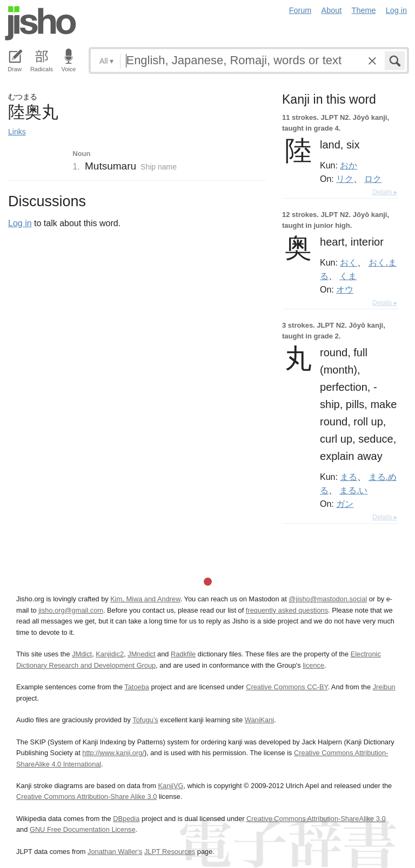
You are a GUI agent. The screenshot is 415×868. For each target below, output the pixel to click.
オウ (345, 289)
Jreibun (384, 687)
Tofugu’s (145, 720)
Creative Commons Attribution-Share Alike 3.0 (86, 796)
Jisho (41, 23)
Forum (300, 10)
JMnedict (141, 654)
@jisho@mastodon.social (328, 599)
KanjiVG (170, 786)
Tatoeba (137, 687)
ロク (373, 179)
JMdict (82, 654)
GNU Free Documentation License (83, 829)
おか (349, 165)
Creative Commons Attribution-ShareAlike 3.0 (316, 819)
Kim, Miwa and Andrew (145, 599)
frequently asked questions (287, 610)
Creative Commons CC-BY (287, 687)
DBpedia (126, 819)
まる (349, 477)
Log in (396, 10)
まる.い (353, 490)
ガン (345, 504)
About (332, 10)
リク (345, 179)
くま (348, 276)
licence (313, 665)
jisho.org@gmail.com (71, 610)
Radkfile (183, 654)
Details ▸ (385, 192)
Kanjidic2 (110, 654)
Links (17, 132)
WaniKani (259, 720)
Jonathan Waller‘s (115, 852)
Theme (364, 10)
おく (349, 262)
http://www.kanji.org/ (113, 753)
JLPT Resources (170, 852)
